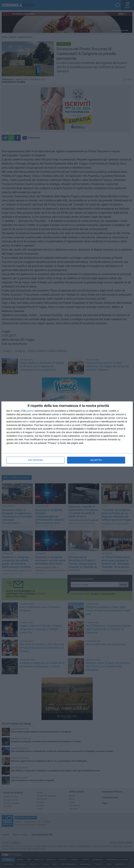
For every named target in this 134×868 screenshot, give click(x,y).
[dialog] (67, 434)
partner (30, 411)
